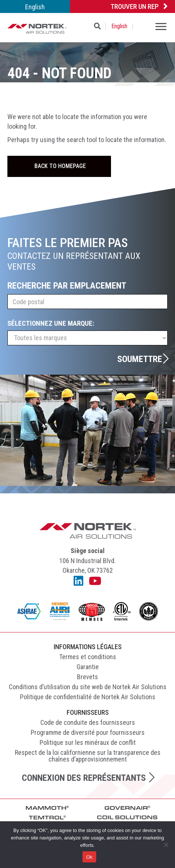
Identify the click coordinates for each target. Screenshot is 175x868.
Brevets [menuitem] (87, 677)
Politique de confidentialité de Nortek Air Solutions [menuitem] (88, 697)
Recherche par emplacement (67, 286)
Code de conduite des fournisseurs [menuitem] (88, 722)
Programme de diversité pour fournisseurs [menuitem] (88, 732)
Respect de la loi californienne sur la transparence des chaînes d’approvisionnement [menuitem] (88, 756)
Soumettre (140, 359)
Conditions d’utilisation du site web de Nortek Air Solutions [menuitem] (88, 687)
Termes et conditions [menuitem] (88, 657)
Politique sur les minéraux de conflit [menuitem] (88, 742)
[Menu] (161, 27)
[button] (99, 27)
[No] (166, 845)
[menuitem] (35, 6)
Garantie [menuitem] (88, 667)
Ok (89, 857)
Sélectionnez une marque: (51, 323)
